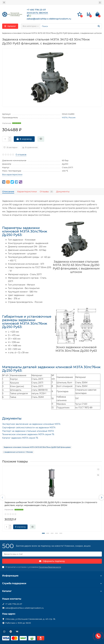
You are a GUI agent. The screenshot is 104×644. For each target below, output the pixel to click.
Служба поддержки (52, 583)
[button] (43, 533)
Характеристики (27, 191)
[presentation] (2, 498)
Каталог (52, 591)
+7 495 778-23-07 (14, 604)
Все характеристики (12, 174)
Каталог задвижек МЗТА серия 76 (20, 438)
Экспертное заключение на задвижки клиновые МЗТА (31, 424)
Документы (63, 191)
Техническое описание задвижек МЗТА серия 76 (28, 434)
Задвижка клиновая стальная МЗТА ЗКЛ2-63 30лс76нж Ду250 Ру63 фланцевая (37, 447)
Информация (52, 576)
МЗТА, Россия (69, 117)
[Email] (52, 554)
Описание (8, 191)
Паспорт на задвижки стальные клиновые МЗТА (28, 431)
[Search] (71, 26)
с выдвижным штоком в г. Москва (18, 452)
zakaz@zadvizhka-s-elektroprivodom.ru (25, 608)
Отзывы (46, 191)
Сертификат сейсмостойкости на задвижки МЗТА (29, 428)
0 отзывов (21, 155)
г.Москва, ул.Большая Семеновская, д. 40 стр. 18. (30, 619)
